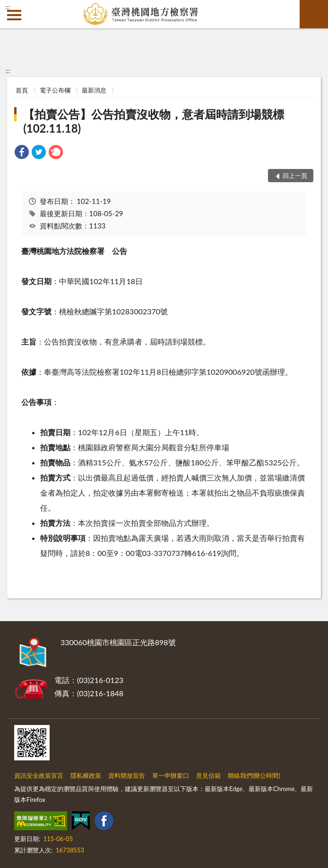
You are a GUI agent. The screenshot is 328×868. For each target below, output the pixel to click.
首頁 (22, 90)
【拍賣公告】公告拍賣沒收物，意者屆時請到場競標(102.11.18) (154, 121)
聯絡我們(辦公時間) (254, 775)
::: (8, 7)
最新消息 (94, 90)
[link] (22, 153)
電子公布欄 (55, 90)
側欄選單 (14, 15)
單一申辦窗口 (171, 775)
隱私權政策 (86, 775)
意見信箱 (208, 775)
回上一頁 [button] (295, 176)
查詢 (314, 14)
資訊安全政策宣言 (39, 775)
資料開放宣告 (127, 775)
